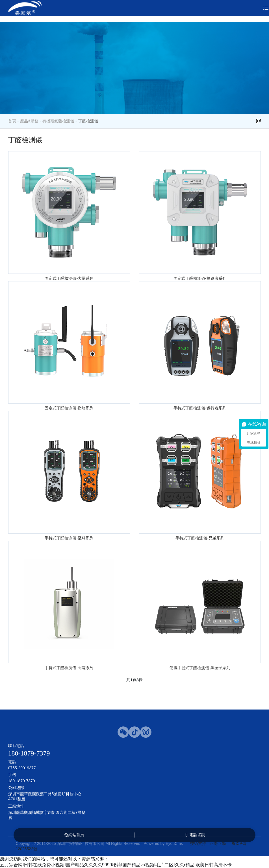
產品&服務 (29, 121)
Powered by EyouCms (163, 843)
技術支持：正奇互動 (208, 843)
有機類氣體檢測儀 (58, 121)
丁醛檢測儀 (88, 121)
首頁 (12, 121)
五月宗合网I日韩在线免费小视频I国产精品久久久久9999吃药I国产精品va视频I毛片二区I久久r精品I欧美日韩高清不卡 (116, 865)
